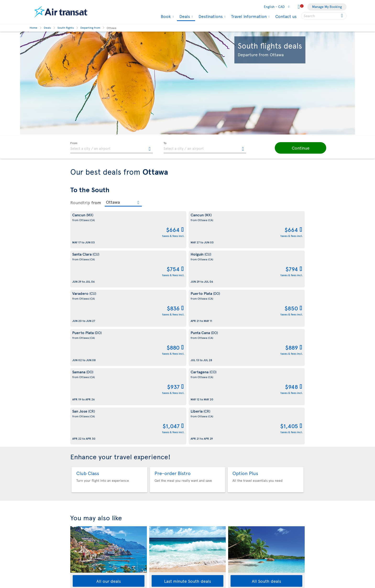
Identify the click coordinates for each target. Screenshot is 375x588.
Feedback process (84, 562)
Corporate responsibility (89, 512)
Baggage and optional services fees (157, 536)
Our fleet (77, 496)
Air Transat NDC (202, 559)
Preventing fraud (143, 562)
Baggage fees (80, 504)
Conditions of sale (144, 472)
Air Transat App (201, 477)
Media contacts (201, 509)
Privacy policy (141, 480)
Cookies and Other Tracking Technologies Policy (151, 491)
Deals (184, 17)
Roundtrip (80, 202)
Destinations (210, 16)
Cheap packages (202, 543)
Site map (77, 578)
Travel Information (84, 488)
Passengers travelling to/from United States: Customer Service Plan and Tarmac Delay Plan (155, 523)
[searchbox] (324, 16)
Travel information (248, 16)
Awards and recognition (88, 520)
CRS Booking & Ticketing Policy (154, 545)
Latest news (199, 551)
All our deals (109, 424)
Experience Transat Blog (208, 485)
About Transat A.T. (84, 472)
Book (165, 16)
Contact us (286, 16)
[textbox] (112, 148)
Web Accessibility (84, 570)
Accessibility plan (83, 546)
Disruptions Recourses (147, 501)
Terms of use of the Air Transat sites (157, 509)
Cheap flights (200, 535)
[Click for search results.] (342, 16)
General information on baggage (214, 575)
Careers (76, 529)
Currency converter (205, 527)
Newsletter (198, 493)
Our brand (78, 480)
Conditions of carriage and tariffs (155, 463)
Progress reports (83, 554)
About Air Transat (83, 463)
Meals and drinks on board (210, 567)
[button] (290, 148)
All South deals (266, 424)
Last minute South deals (187, 424)
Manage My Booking (327, 7)
